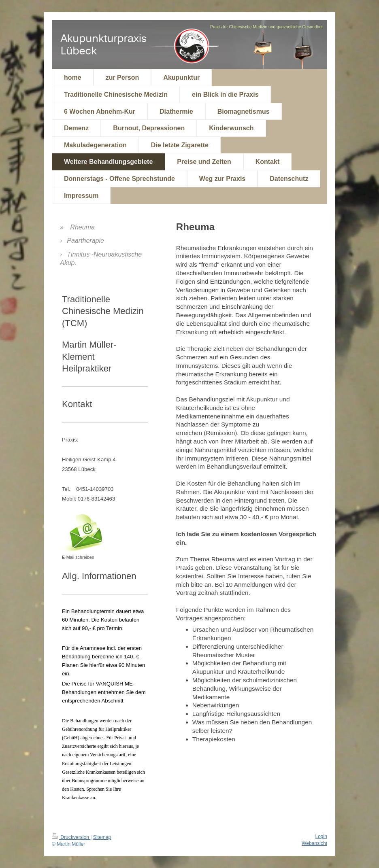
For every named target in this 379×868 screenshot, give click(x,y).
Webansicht (314, 843)
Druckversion (71, 837)
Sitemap (102, 837)
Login (321, 836)
